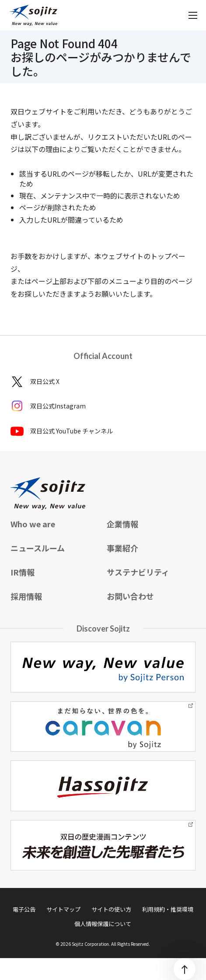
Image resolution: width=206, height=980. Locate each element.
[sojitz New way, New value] (33, 15)
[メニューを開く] (193, 15)
